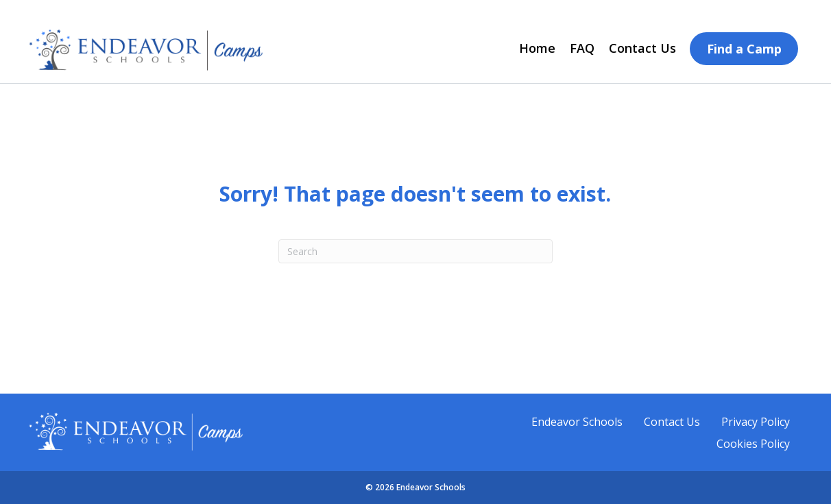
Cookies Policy (753, 444)
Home (537, 48)
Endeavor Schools (577, 422)
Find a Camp (744, 49)
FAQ (582, 48)
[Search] (416, 251)
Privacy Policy (756, 422)
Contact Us (642, 48)
